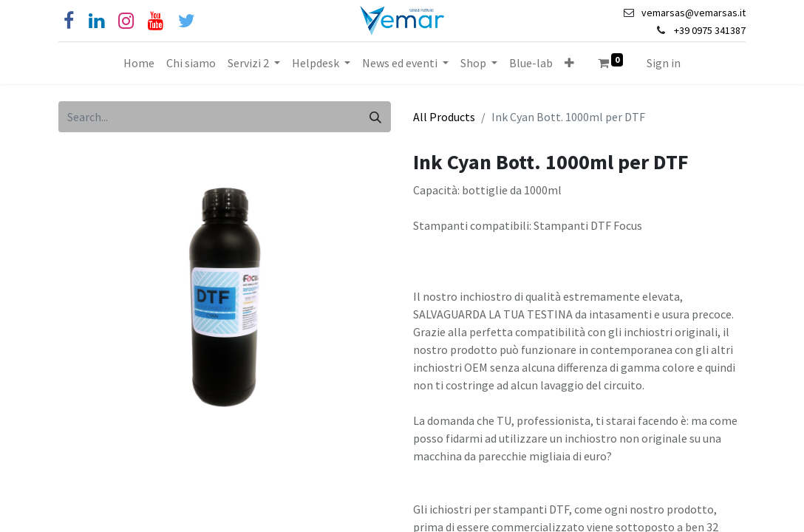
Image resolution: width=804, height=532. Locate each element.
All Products (444, 117)
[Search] (375, 117)
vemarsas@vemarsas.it (694, 13)
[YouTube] (156, 21)
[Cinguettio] (187, 21)
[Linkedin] (96, 21)
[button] (569, 63)
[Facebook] (69, 21)
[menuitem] (139, 63)
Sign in (664, 63)
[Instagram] (126, 21)
